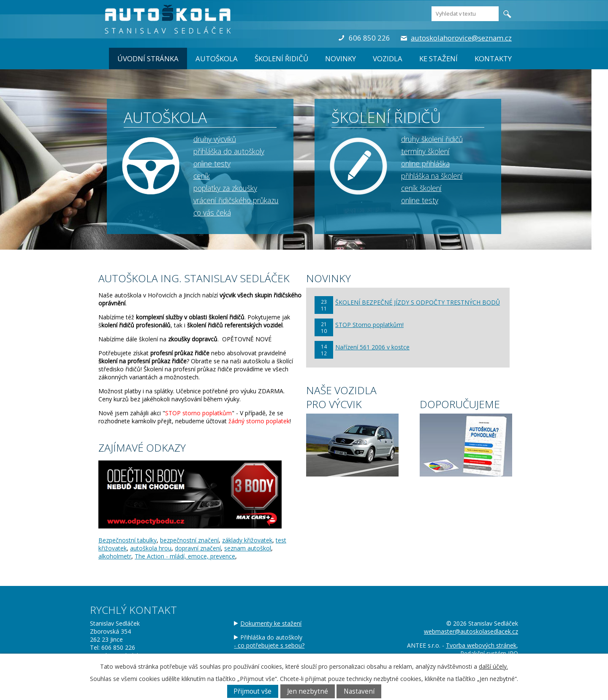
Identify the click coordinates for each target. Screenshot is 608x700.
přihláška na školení (432, 176)
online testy (212, 163)
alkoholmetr (115, 556)
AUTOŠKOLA (217, 59)
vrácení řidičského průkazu (236, 200)
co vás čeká (212, 212)
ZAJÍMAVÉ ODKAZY (142, 448)
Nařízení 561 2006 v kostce (372, 347)
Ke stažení (438, 59)
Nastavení (359, 691)
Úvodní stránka (148, 59)
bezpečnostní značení (189, 540)
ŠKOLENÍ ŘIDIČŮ (281, 59)
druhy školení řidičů (432, 139)
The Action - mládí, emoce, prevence (185, 556)
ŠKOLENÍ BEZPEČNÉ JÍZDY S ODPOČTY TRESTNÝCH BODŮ (418, 302)
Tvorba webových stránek (481, 645)
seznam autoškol (248, 548)
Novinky (341, 59)
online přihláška (425, 163)
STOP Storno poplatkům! (369, 325)
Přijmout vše (252, 691)
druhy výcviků (215, 139)
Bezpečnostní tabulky (128, 540)
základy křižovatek (247, 540)
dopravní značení (198, 548)
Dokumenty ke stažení (271, 623)
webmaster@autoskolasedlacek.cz (471, 631)
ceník (202, 176)
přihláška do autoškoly (229, 151)
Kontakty (493, 59)
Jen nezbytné (308, 691)
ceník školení (421, 188)
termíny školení (425, 151)
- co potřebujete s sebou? (269, 645)
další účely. (493, 666)
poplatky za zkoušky (225, 188)
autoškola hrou (151, 548)
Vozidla (388, 59)
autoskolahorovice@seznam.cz (461, 38)
